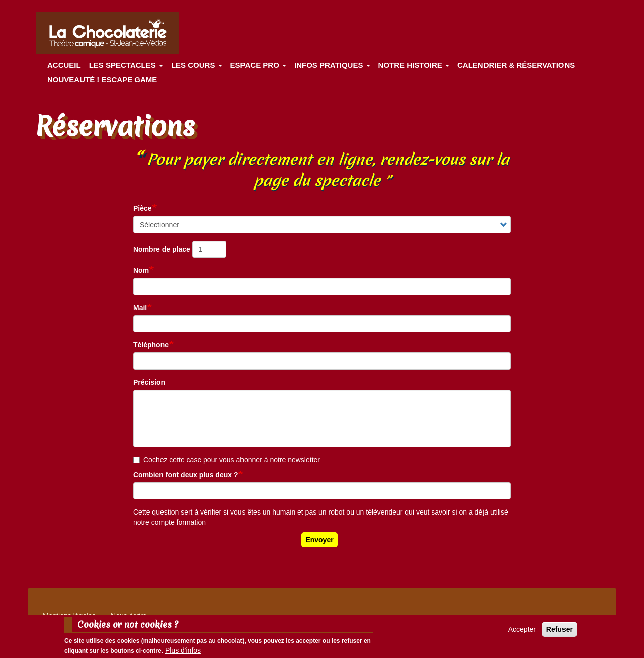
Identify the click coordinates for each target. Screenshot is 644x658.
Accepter (522, 631)
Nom (141, 270)
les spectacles (126, 65)
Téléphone (151, 345)
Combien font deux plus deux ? (186, 475)
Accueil (64, 65)
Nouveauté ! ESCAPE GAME (102, 79)
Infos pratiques (332, 65)
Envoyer (319, 540)
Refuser (559, 631)
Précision (149, 382)
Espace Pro (258, 65)
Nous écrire (129, 616)
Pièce (143, 208)
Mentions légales (69, 616)
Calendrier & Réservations (516, 65)
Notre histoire (414, 65)
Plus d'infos (183, 653)
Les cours (197, 65)
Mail (140, 308)
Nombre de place (162, 249)
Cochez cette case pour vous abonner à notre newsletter (227, 460)
